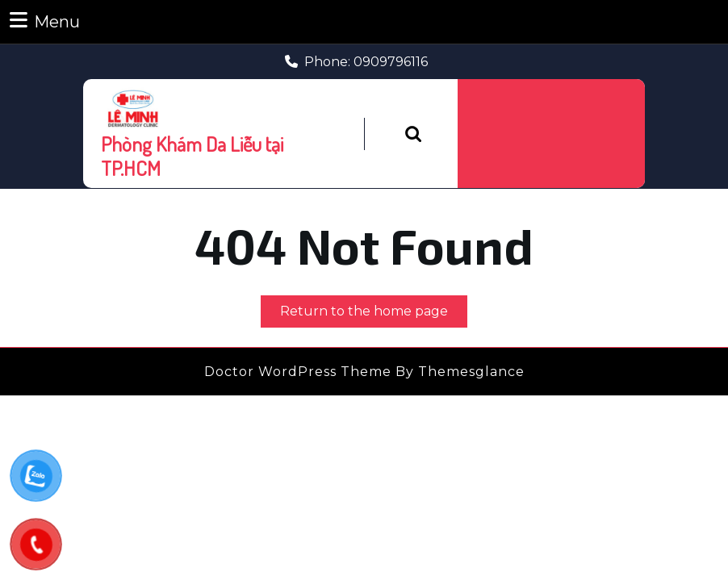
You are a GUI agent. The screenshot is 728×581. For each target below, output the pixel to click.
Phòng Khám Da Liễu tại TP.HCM (192, 156)
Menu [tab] (45, 21)
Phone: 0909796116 (356, 62)
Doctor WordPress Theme (298, 372)
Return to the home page (374, 314)
